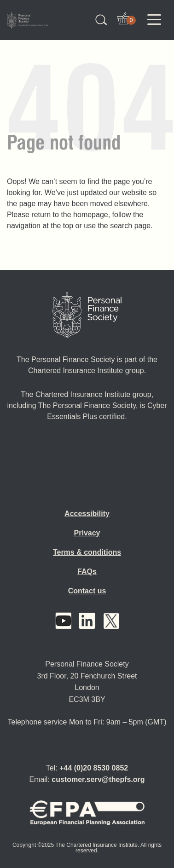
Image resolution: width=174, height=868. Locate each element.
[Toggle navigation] (154, 20)
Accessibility (87, 514)
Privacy (87, 533)
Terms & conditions (87, 552)
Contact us (87, 591)
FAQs (87, 572)
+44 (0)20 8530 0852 (94, 768)
